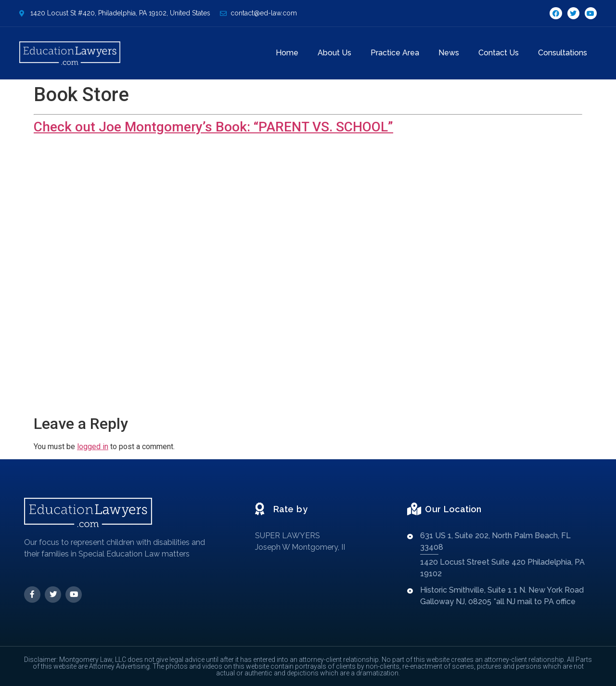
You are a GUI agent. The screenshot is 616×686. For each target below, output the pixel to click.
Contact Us (499, 53)
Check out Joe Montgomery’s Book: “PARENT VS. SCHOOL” (213, 127)
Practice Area (395, 53)
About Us (334, 53)
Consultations (563, 53)
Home (287, 53)
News (449, 53)
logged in (93, 447)
